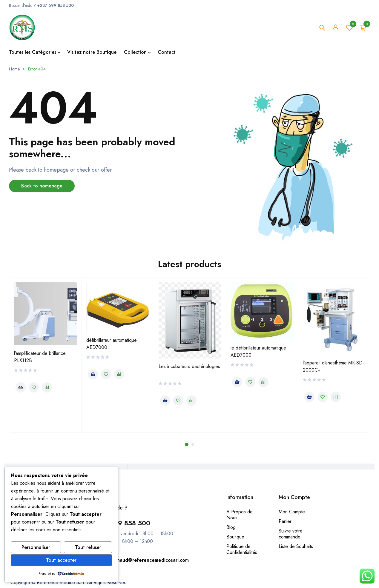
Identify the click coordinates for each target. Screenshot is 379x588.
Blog (231, 527)
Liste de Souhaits (296, 546)
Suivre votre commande (291, 534)
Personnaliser (36, 547)
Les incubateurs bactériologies (189, 366)
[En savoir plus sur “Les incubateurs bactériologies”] (165, 401)
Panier (285, 521)
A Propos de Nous (240, 515)
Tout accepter (61, 560)
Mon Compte (292, 512)
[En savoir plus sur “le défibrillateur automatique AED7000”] (237, 382)
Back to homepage (42, 186)
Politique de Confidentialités (242, 549)
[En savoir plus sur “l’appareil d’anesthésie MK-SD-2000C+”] (309, 397)
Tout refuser (88, 547)
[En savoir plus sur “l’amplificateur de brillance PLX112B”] (21, 387)
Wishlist (349, 27)
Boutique (235, 537)
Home (14, 69)
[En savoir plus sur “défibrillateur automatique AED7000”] (93, 374)
